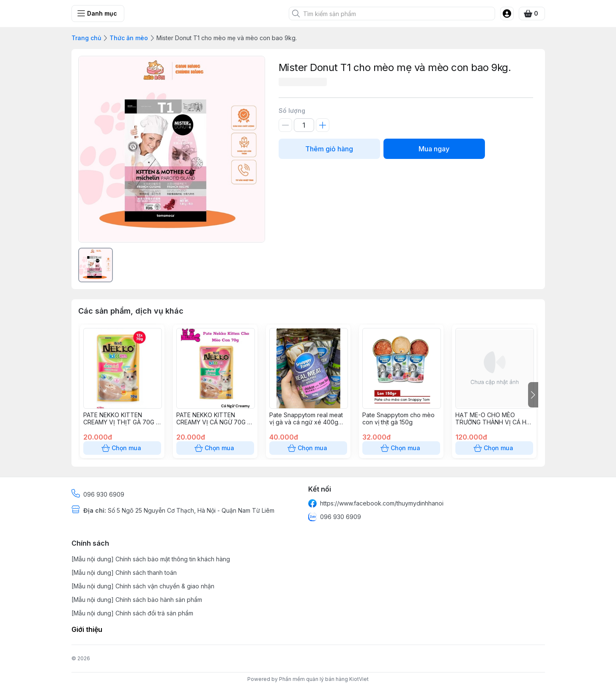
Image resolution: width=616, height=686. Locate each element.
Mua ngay (434, 149)
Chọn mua (122, 448)
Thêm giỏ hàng (329, 149)
